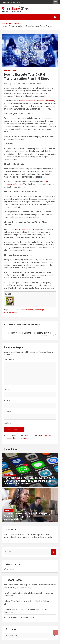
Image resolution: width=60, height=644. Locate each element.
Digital (11, 310)
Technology (10, 70)
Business (9, 510)
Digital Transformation (24, 310)
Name (7, 389)
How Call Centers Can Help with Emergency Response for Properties (27, 515)
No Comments (35, 84)
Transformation (10, 312)
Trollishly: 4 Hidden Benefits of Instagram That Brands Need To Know (31, 334)
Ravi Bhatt (24, 84)
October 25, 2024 (11, 519)
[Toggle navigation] (5, 17)
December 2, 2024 (11, 483)
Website (7, 412)
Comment (9, 360)
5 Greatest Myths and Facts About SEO (23, 325)
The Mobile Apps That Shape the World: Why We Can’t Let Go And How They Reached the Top (29, 479)
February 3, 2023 (11, 84)
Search (54, 552)
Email (7, 401)
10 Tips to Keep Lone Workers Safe (19, 617)
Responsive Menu (55, 2)
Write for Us (9, 569)
